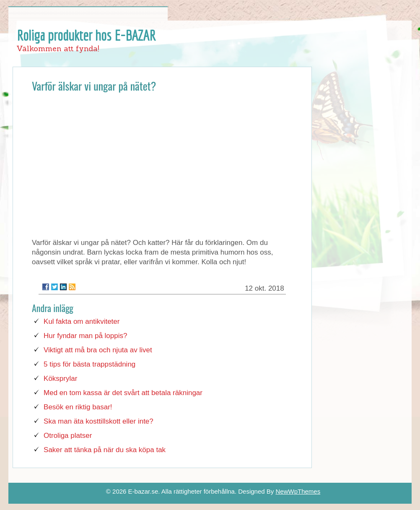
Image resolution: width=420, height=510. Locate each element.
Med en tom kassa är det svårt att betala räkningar (123, 393)
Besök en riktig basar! (78, 407)
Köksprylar (60, 379)
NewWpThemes (298, 491)
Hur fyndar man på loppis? (85, 336)
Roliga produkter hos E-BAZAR (86, 35)
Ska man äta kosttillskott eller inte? (99, 421)
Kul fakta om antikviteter (82, 321)
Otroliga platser (68, 436)
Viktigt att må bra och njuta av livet (98, 350)
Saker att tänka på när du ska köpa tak (105, 450)
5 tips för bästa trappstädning (89, 364)
